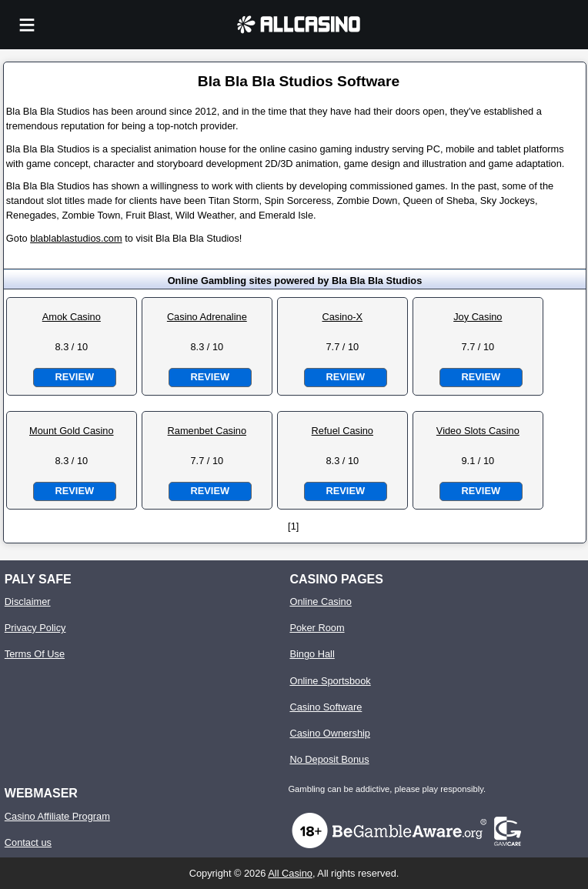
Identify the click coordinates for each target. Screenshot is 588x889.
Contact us (28, 842)
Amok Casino (72, 317)
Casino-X (342, 317)
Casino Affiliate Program (57, 816)
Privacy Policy (35, 628)
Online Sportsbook (330, 681)
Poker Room (317, 628)
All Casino (290, 873)
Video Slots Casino (478, 431)
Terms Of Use (35, 654)
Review (75, 377)
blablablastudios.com (76, 238)
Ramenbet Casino (207, 431)
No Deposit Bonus (329, 759)
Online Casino (320, 602)
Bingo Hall (312, 654)
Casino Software (326, 707)
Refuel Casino (342, 431)
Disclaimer (28, 602)
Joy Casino (478, 317)
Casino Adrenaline (207, 317)
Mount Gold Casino (72, 431)
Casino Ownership (330, 733)
